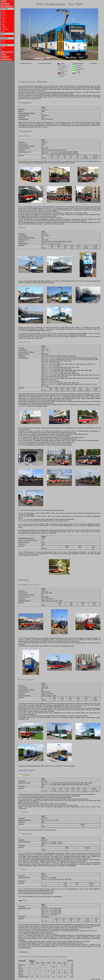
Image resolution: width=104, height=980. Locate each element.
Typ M (3, 41)
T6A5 (63, 63)
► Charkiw (79, 65)
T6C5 (3, 36)
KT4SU (4, 15)
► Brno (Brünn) (62, 67)
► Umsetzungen (78, 63)
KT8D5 (4, 27)
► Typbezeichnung (25, 63)
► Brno (50, 370)
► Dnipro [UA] (51, 244)
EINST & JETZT (7, 52)
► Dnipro (78, 67)
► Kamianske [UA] (52, 374)
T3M (3, 47)
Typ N (3, 43)
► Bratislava (61, 75)
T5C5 (3, 20)
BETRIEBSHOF (7, 6)
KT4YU (4, 22)
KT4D (3, 13)
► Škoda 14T (23, 406)
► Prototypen (62, 65)
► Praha (50, 152)
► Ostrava (61, 69)
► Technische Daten (44, 63)
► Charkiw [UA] (52, 358)
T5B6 (3, 18)
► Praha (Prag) (62, 71)
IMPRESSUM (6, 60)
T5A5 (3, 11)
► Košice (61, 76)
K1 (2, 50)
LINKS (4, 55)
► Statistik (93, 63)
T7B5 (3, 31)
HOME (4, 1)
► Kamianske (80, 69)
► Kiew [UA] (50, 363)
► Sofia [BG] (51, 360)
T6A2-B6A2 (5, 29)
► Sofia (78, 73)
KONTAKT (5, 57)
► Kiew (78, 71)
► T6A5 (44, 791)
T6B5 (3, 25)
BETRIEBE (5, 4)
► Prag (50, 783)
